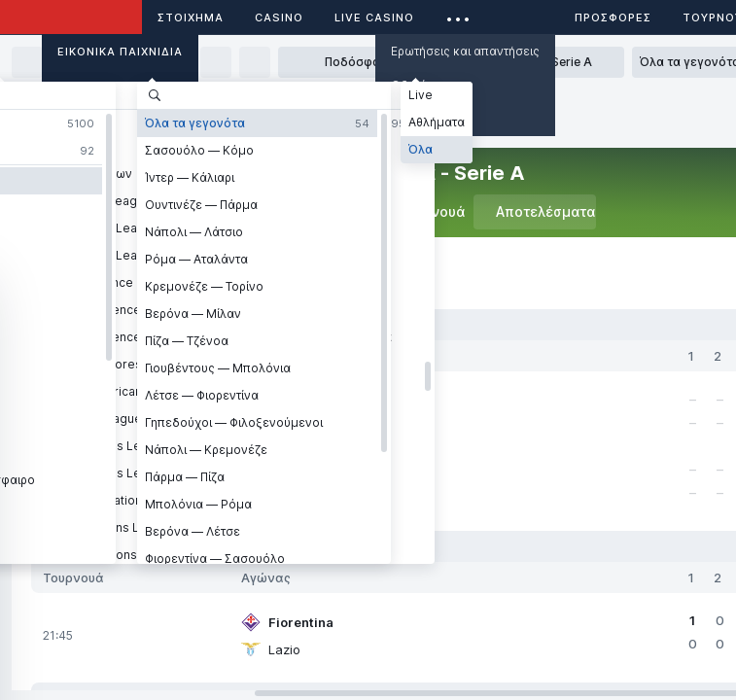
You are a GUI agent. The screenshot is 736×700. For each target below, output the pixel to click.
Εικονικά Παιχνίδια (120, 52)
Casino (279, 17)
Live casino (374, 17)
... (458, 14)
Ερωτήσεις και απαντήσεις (465, 51)
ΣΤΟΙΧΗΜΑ (191, 17)
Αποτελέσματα (545, 211)
